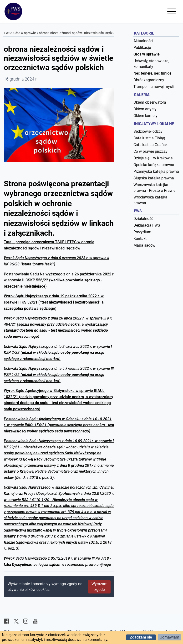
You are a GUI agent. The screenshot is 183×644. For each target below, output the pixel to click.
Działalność (143, 219)
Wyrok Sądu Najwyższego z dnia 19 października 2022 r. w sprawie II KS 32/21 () (54, 302)
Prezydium (142, 232)
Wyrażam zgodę (99, 587)
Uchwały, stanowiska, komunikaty (151, 64)
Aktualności (143, 41)
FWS (7, 33)
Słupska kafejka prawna (154, 178)
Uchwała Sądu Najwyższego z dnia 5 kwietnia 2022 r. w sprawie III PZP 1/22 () (59, 375)
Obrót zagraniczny (149, 80)
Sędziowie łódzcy (148, 131)
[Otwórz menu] (172, 11)
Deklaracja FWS (147, 225)
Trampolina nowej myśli (154, 87)
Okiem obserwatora (150, 102)
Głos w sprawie (25, 33)
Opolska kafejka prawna (154, 165)
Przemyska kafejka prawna (156, 171)
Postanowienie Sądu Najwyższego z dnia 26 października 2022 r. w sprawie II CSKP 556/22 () (59, 280)
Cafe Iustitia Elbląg (149, 138)
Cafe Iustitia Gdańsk (150, 145)
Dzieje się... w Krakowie (153, 158)
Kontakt (140, 239)
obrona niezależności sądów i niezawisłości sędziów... (80, 33)
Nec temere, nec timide (152, 73)
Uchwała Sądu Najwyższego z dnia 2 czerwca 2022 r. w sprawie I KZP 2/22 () (58, 353)
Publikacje (142, 48)
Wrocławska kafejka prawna (150, 200)
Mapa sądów (144, 245)
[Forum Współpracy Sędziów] (13, 11)
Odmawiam (169, 637)
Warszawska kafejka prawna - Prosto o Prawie (154, 188)
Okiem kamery (145, 116)
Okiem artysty (145, 109)
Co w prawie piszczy (150, 151)
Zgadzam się (141, 637)
